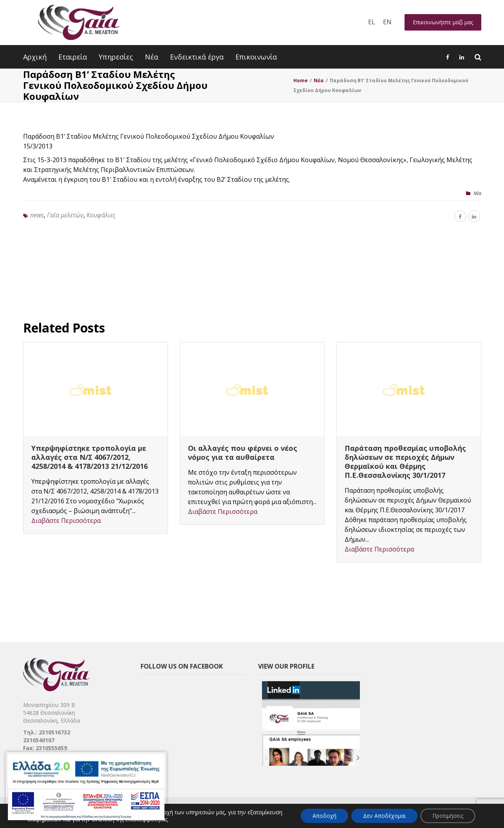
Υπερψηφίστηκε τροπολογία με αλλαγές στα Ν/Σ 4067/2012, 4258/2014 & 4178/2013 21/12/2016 (89, 457)
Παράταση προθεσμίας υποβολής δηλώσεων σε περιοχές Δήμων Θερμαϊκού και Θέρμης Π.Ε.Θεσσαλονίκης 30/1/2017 (405, 462)
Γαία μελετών (65, 215)
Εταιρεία (73, 57)
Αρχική (35, 57)
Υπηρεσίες (116, 57)
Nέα (477, 193)
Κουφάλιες (101, 215)
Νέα (152, 57)
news (37, 215)
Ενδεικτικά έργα (197, 57)
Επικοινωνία (256, 57)
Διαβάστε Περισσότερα (66, 521)
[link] (279, 813)
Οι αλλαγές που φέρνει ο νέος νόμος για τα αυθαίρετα (243, 453)
